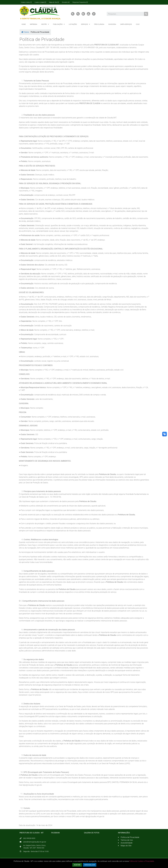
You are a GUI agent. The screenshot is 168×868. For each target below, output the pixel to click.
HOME (24, 24)
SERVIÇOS (85, 24)
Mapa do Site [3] (54, 2)
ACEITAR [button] (77, 865)
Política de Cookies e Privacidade (142, 861)
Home (25, 32)
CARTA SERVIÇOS (126, 24)
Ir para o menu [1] (26, 2)
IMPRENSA (33, 24)
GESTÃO (45, 24)
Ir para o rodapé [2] (40, 2)
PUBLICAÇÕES (59, 24)
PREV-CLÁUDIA (99, 24)
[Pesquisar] (146, 14)
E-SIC (138, 24)
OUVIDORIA (112, 24)
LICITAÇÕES (73, 24)
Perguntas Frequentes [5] (80, 2)
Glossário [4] (66, 2)
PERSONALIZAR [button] (90, 865)
